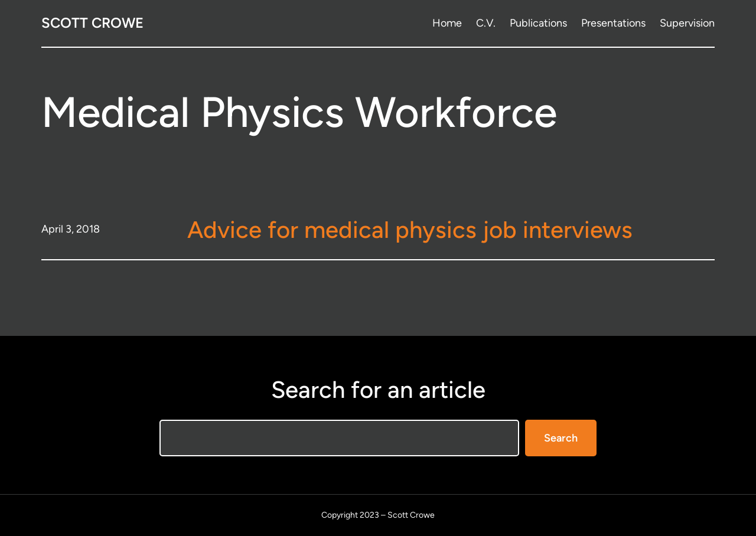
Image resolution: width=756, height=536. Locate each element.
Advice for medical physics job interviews (410, 230)
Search (561, 438)
